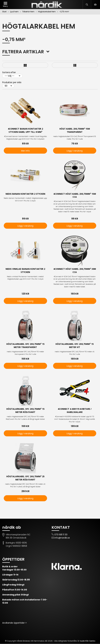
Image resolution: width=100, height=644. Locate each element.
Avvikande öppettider (14, 623)
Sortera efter (9, 72)
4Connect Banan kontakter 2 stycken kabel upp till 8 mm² (25, 130)
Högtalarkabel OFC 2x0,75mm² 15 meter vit (75, 346)
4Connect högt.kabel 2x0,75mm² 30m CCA (75, 271)
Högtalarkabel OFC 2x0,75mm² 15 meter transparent (25, 346)
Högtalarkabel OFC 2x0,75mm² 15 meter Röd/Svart (25, 411)
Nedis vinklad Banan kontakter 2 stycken (25, 271)
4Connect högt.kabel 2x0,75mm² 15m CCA (75, 196)
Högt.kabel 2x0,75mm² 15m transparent (75, 130)
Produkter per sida (12, 82)
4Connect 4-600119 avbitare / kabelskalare (75, 411)
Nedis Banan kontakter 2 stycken (25, 194)
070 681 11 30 (61, 535)
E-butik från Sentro (87, 641)
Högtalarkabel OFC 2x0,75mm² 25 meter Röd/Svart (25, 478)
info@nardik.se (62, 538)
